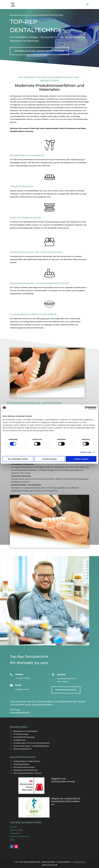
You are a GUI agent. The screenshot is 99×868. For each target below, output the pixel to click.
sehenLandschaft (49, 865)
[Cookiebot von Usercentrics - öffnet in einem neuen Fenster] (86, 408)
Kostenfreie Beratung (66, 690)
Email (18, 685)
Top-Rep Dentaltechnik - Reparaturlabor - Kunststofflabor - (46, 862)
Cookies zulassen (81, 459)
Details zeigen (86, 452)
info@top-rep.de (22, 689)
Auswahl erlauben (49, 459)
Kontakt (13, 827)
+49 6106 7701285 (23, 678)
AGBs (12, 840)
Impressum (15, 833)
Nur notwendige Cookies (18, 459)
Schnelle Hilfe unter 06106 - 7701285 (39, 51)
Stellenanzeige (16, 830)
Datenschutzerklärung (20, 836)
